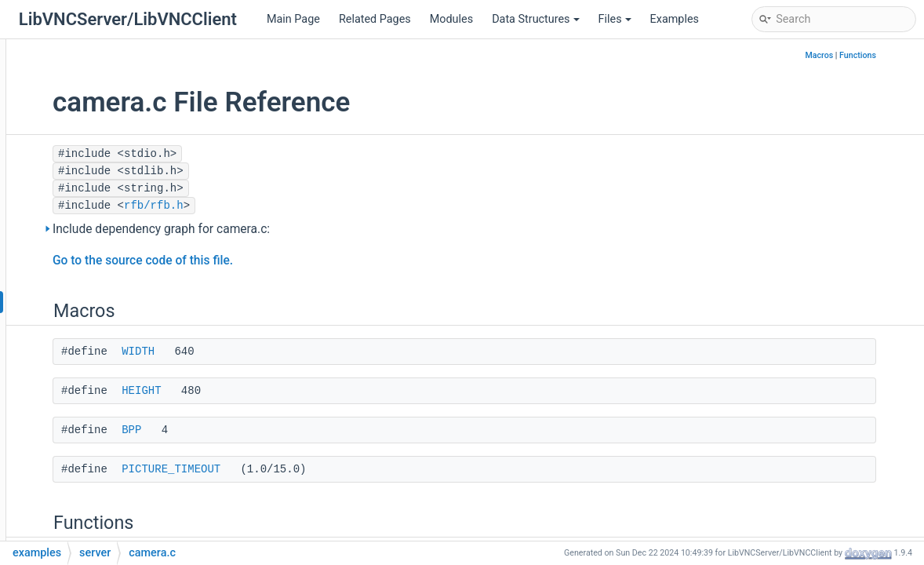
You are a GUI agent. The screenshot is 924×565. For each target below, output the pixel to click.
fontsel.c (100, 372)
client (80, 231)
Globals (60, 514)
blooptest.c (107, 278)
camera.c (102, 302)
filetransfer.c (109, 349)
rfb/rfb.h (310, 206)
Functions (893, 55)
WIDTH (294, 352)
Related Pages (375, 19)
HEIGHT (297, 391)
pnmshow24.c (114, 419)
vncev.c (97, 467)
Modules (451, 19)
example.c (104, 325)
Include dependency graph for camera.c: (317, 229)
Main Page (293, 19)
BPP (287, 430)
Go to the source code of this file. (299, 261)
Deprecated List (67, 90)
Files (615, 19)
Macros (854, 55)
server (81, 255)
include (71, 490)
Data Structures (535, 19)
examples (78, 208)
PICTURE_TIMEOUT (327, 469)
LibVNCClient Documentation (102, 66)
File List (60, 184)
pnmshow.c (107, 396)
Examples (675, 19)
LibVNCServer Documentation (103, 43)
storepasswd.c (115, 443)
